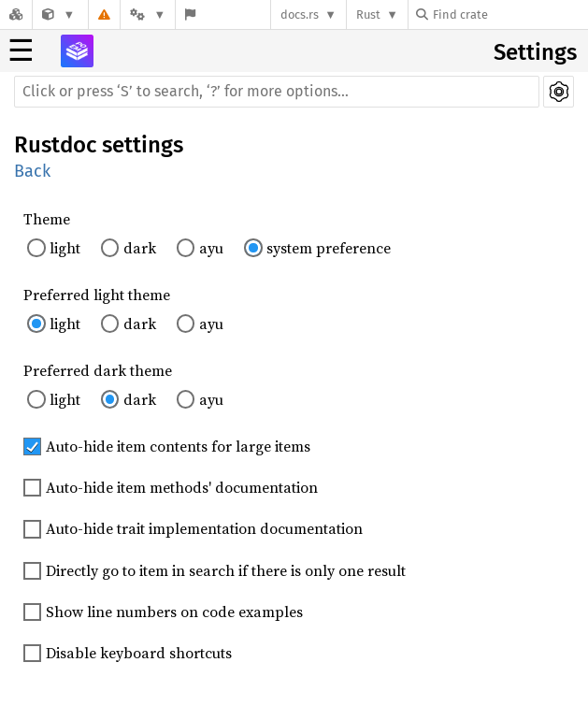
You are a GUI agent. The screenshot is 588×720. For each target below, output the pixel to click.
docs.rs (300, 14)
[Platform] (148, 14)
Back (32, 171)
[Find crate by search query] (509, 14)
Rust (368, 14)
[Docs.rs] (16, 14)
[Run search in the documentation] (277, 92)
